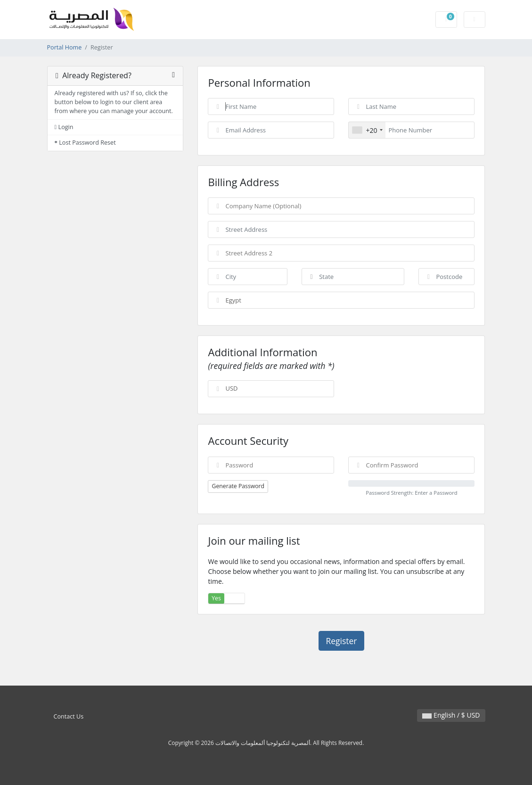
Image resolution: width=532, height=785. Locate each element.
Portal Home (65, 47)
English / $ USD (451, 715)
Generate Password (238, 486)
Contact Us (69, 716)
